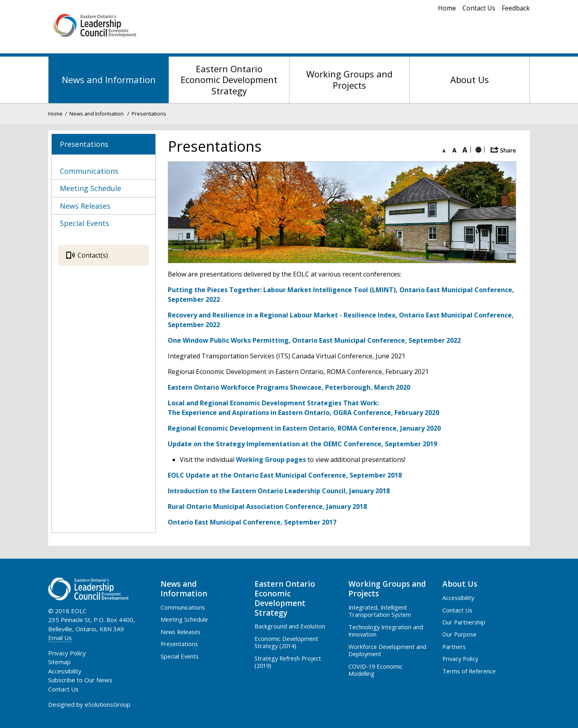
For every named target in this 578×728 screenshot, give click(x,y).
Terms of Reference (469, 671)
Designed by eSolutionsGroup (89, 704)
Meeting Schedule (184, 619)
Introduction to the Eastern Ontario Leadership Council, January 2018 (279, 491)
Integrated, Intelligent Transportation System (380, 611)
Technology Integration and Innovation (386, 630)
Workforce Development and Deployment (387, 650)
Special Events (180, 656)
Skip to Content (0, 0)
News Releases (180, 632)
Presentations (179, 644)
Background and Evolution (290, 626)
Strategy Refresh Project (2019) (288, 662)
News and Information (109, 79)
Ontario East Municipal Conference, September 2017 (252, 522)
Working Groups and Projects (349, 79)
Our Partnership (464, 622)
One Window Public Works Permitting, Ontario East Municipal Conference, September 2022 (314, 340)
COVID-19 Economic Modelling (375, 670)
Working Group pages (271, 460)
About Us (470, 79)
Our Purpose (459, 634)
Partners (454, 647)
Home (447, 8)
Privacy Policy (460, 659)
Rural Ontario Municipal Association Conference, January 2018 (267, 506)
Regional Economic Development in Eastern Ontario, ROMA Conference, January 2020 (304, 428)
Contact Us (479, 8)
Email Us (60, 638)
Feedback (516, 8)
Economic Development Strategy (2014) (286, 642)
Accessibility (458, 598)
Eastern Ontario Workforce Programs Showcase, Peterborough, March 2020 (289, 387)
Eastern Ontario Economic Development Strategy (229, 80)
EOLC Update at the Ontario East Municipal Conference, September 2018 (285, 475)
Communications (183, 607)
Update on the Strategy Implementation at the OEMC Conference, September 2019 (302, 444)
